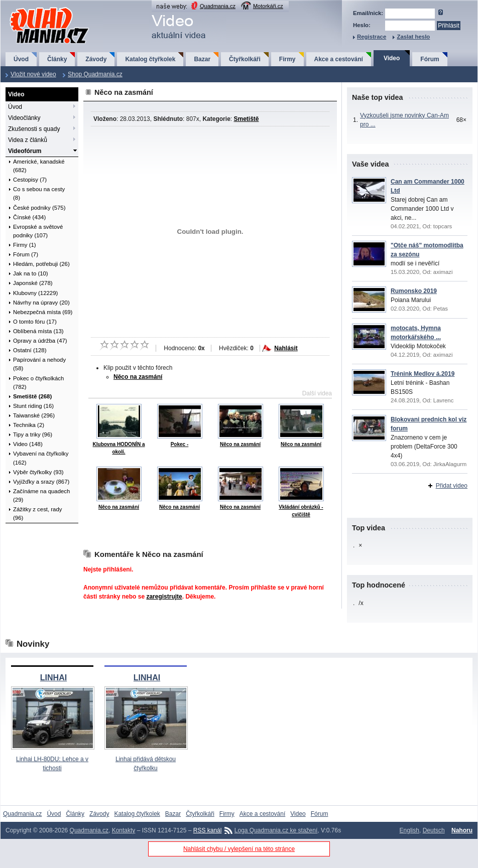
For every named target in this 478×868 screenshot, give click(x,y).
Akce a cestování (339, 59)
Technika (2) (29, 425)
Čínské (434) (29, 217)
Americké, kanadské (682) (39, 166)
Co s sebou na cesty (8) (39, 193)
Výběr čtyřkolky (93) (38, 472)
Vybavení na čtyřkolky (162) (41, 458)
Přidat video (452, 486)
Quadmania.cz (218, 6)
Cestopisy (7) (30, 180)
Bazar (202, 59)
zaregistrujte (164, 597)
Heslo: (362, 25)
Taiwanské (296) (34, 415)
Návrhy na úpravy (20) (41, 303)
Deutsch (434, 830)
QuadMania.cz (37, 8)
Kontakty (124, 830)
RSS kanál (208, 830)
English (409, 830)
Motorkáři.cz (268, 6)
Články (57, 59)
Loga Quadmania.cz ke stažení (276, 830)
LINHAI (53, 678)
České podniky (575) (39, 208)
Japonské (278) (33, 283)
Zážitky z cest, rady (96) (37, 514)
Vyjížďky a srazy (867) (41, 482)
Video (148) (28, 444)
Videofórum (25, 151)
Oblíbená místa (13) (38, 331)
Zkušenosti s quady (34, 129)
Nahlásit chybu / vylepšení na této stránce (239, 849)
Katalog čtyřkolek (150, 59)
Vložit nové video (33, 74)
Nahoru (462, 830)
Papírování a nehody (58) (39, 364)
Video (392, 58)
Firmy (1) (25, 245)
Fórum (430, 59)
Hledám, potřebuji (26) (41, 264)
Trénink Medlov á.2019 (423, 374)
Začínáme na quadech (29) (41, 495)
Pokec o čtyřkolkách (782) (38, 383)
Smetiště (246, 119)
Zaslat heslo (413, 37)
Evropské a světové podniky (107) (38, 231)
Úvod (21, 59)
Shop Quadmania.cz (95, 74)
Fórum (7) (26, 254)
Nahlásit (286, 348)
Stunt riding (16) (33, 406)
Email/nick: (368, 13)
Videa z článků (28, 140)
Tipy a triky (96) (33, 435)
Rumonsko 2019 (414, 291)
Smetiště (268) (32, 396)
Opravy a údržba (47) (40, 341)
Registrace (372, 37)
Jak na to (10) (31, 273)
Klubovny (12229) (35, 293)
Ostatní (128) (30, 350)
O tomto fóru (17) (35, 322)
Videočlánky (24, 118)
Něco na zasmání (138, 377)
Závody (96, 59)
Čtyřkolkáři (245, 59)
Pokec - (180, 444)
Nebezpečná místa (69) (43, 312)
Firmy (287, 59)
